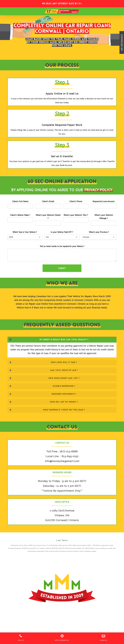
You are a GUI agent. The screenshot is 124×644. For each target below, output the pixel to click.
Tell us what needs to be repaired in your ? (62, 246)
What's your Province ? (99, 232)
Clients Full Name (20, 201)
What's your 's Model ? (48, 217)
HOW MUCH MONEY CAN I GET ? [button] (44, 378)
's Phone (76, 201)
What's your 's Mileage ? (104, 217)
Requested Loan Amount (104, 201)
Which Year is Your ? (25, 232)
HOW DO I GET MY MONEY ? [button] (44, 402)
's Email (48, 201)
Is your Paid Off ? (62, 232)
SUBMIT (62, 268)
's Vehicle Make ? (20, 215)
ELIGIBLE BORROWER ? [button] (42, 386)
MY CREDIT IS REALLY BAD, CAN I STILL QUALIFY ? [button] (49, 339)
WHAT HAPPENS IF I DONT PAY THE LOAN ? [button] (47, 410)
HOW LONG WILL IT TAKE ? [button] (43, 362)
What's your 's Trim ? (76, 215)
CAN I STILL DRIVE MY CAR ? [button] (44, 370)
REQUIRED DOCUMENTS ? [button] (43, 394)
